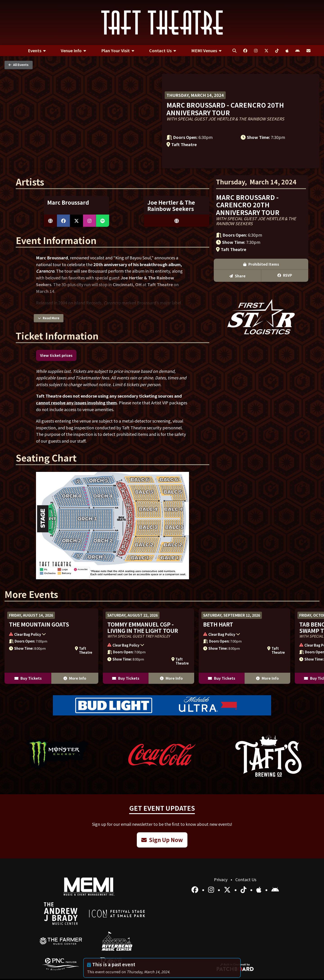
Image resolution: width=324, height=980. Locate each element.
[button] (49, 635)
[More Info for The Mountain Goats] (51, 646)
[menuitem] (37, 51)
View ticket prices (56, 355)
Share (237, 276)
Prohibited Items (261, 264)
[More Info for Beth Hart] (244, 646)
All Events (19, 65)
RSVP (285, 275)
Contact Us (246, 879)
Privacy (221, 879)
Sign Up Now (162, 840)
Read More (49, 318)
